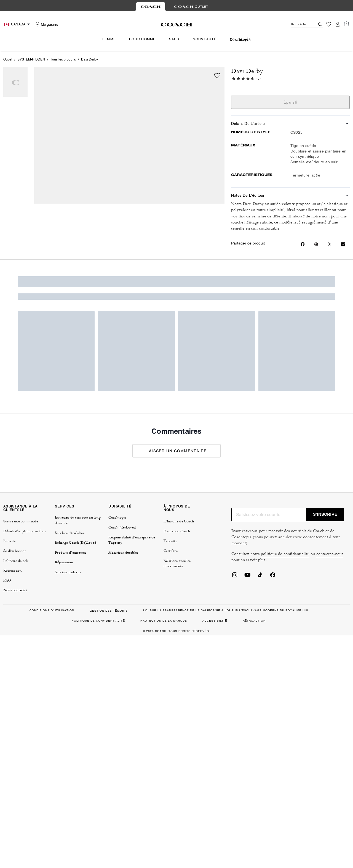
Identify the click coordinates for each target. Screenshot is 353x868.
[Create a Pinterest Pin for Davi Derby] (316, 244)
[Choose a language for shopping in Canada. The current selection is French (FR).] (18, 24)
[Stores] (46, 24)
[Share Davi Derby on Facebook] (303, 244)
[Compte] (338, 24)
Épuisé (291, 102)
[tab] (151, 7)
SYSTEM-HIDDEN (31, 59)
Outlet (8, 59)
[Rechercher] (298, 24)
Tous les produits (63, 59)
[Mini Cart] (346, 24)
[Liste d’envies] (329, 24)
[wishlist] (217, 75)
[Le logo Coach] (177, 25)
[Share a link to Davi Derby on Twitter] (330, 244)
